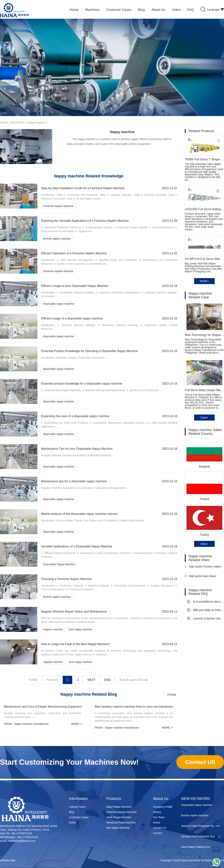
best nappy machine (81, 629)
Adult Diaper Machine (119, 817)
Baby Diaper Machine (119, 807)
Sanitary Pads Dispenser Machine (201, 827)
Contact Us (160, 828)
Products (114, 799)
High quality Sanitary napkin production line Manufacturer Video (203, 568)
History (157, 812)
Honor (157, 823)
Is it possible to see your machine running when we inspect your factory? (206, 601)
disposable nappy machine (59, 304)
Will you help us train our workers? (206, 610)
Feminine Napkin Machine (58, 206)
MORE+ (204, 281)
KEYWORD (18, 123)
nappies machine (53, 629)
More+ (204, 544)
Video (72, 823)
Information (78, 799)
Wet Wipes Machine (118, 828)
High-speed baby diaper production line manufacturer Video (201, 578)
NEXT (92, 680)
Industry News (77, 807)
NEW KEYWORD (196, 799)
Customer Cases (79, 817)
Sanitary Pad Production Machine (200, 837)
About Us (161, 799)
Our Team (159, 817)
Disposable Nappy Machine (59, 564)
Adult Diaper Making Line (196, 848)
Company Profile (163, 807)
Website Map (8, 860)
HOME (4, 123)
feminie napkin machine (57, 239)
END (107, 680)
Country (158, 833)
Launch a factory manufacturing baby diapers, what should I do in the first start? (206, 618)
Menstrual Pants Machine (121, 823)
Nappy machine (36, 123)
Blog (72, 812)
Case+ (204, 418)
